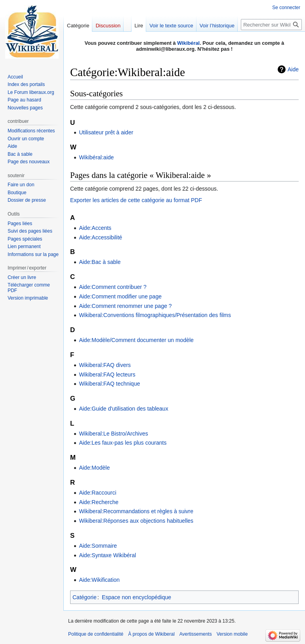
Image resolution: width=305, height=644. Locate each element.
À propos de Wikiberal (151, 634)
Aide (293, 69)
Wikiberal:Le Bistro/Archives (113, 434)
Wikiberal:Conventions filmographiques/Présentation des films (155, 315)
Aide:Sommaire (98, 546)
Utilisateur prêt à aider (106, 132)
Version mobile (232, 634)
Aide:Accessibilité (100, 237)
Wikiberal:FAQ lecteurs (107, 375)
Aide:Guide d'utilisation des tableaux (123, 409)
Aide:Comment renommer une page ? (125, 306)
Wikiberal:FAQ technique (109, 384)
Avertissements (196, 634)
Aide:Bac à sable (100, 262)
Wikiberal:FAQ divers (105, 365)
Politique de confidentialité (96, 634)
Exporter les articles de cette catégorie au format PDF (136, 200)
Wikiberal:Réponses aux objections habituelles (136, 521)
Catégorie (85, 597)
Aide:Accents (95, 228)
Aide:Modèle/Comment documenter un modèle (136, 340)
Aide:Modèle (94, 468)
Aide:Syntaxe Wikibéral (107, 555)
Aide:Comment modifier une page (120, 296)
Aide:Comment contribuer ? (112, 287)
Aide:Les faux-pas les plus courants (123, 443)
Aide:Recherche (99, 502)
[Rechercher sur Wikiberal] (271, 25)
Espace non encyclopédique (136, 597)
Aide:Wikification (99, 580)
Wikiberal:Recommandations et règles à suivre (136, 511)
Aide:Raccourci (97, 493)
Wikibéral (188, 43)
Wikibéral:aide (96, 157)
